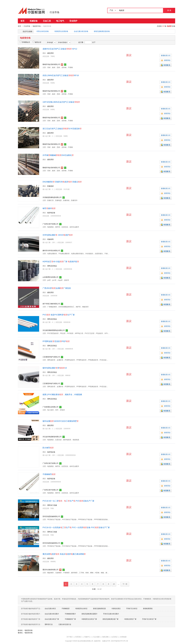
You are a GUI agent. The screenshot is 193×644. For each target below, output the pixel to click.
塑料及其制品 (52, 266)
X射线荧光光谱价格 (61, 31)
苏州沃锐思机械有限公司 (51, 516)
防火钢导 (48, 448)
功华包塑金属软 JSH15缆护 (58, 235)
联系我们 (79, 637)
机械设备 (34, 21)
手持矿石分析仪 (132, 608)
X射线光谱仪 (116, 608)
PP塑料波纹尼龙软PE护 (56, 341)
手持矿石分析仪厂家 (149, 619)
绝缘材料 (50, 239)
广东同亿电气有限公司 (50, 224)
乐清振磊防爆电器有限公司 (52, 197)
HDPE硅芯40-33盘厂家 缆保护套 (61, 261)
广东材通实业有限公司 (50, 407)
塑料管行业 (49, 624)
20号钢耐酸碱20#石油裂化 (58, 155)
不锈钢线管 (66, 608)
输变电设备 (51, 213)
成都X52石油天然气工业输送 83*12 (60, 49)
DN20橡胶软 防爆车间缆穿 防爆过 (62, 182)
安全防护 (73, 21)
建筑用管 (50, 53)
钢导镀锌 (49, 208)
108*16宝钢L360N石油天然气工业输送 (61, 102)
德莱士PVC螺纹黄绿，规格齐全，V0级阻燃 (62, 394)
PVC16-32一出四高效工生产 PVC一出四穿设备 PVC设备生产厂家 (76, 527)
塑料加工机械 (52, 505)
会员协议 (114, 637)
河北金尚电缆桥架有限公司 (52, 437)
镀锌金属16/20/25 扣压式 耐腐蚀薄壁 (61, 421)
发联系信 (166, 60)
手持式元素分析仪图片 (111, 614)
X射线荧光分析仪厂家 (89, 619)
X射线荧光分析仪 (81, 608)
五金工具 (47, 21)
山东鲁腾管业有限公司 (50, 277)
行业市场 (54, 12)
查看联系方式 (166, 55)
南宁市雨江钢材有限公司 (51, 304)
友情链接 (123, 637)
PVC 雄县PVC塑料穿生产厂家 (59, 315)
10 (114, 584)
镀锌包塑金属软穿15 (55, 368)
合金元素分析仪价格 (81, 31)
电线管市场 (37, 26)
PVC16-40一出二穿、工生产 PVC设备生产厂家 (68, 501)
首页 (22, 21)
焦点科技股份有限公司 (85, 641)
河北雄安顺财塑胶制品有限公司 (54, 330)
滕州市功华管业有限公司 (51, 250)
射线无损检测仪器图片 (89, 614)
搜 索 (169, 10)
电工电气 (60, 21)
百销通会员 (25, 42)
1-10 (94, 589)
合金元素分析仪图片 (52, 614)
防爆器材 (50, 186)
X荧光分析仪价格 (43, 31)
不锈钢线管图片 (70, 614)
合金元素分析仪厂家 (52, 619)
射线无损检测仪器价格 (102, 31)
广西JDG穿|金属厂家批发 (57, 288)
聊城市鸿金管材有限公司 (51, 64)
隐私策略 (105, 637)
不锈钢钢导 (49, 474)
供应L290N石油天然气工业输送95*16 (61, 75)
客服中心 (88, 637)
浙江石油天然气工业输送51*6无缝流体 (62, 128)
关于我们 (70, 637)
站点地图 (97, 637)
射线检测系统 (148, 608)
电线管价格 (29, 630)
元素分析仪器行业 (65, 624)
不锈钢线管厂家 (70, 619)
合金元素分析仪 (50, 608)
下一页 (125, 584)
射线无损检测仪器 (99, 608)
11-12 (99, 589)
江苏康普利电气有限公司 (51, 357)
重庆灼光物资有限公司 (50, 570)
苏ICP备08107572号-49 (120, 641)
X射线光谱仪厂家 (130, 619)
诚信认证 (37, 42)
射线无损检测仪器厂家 (111, 619)
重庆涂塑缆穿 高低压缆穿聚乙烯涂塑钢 (64, 554)
